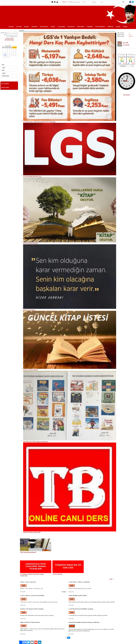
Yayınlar (118, 27)
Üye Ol (64, 2)
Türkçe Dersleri (6, 76)
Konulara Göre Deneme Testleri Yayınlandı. (32, 609)
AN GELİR (126, 45)
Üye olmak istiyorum (9, 40)
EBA (3, 65)
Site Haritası (127, 95)
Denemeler (34, 27)
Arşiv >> (112, 579)
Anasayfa (11, 27)
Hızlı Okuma (81, 27)
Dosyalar (26, 27)
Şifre (5, 35)
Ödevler (53, 27)
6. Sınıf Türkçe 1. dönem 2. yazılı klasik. (79, 582)
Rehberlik (110, 27)
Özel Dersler (71, 27)
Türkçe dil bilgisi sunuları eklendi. (78, 596)
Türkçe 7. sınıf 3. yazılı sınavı (28, 582)
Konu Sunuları (44, 27)
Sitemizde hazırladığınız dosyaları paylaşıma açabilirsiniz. (84, 622)
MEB (3, 70)
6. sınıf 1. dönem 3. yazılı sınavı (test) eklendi (32, 596)
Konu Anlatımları (100, 27)
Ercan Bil (19, 27)
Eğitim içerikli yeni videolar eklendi (30, 622)
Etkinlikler (90, 27)
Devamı (64, 592)
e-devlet (4, 73)
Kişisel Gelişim (5, 87)
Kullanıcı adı (3, 33)
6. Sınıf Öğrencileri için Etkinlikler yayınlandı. (81, 609)
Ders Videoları (5, 84)
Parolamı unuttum (9, 39)
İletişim (125, 27)
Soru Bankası (61, 27)
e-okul (3, 68)
